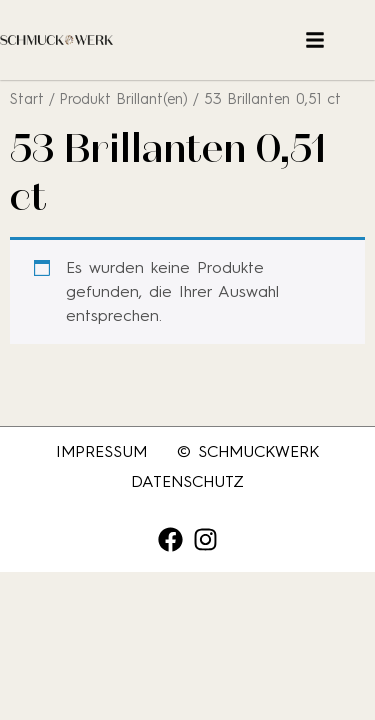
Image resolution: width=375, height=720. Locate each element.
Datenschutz (187, 481)
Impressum (101, 451)
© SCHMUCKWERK (248, 451)
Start (27, 99)
